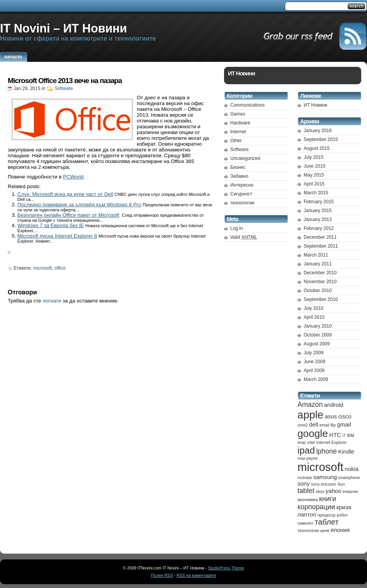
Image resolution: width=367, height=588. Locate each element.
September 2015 (321, 139)
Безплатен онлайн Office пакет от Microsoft (68, 215)
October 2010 (318, 291)
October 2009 (318, 335)
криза (344, 507)
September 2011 (321, 246)
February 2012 (319, 228)
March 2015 (316, 193)
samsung (325, 477)
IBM (351, 435)
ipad (306, 450)
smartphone (349, 478)
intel (311, 442)
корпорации (316, 507)
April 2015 (314, 184)
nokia (352, 469)
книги (328, 499)
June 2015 (314, 166)
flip (333, 425)
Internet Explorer (332, 442)
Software (64, 88)
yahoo (334, 491)
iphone (326, 451)
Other (236, 141)
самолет (305, 523)
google (313, 433)
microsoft (43, 268)
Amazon (310, 404)
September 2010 (321, 299)
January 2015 (318, 211)
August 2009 (317, 344)
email (324, 425)
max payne (308, 458)
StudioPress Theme (226, 568)
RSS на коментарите (196, 575)
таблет (327, 522)
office (60, 268)
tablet (306, 491)
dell (313, 424)
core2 (303, 425)
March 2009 (316, 379)
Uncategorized (245, 158)
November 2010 (320, 282)
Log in (237, 228)
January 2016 (318, 131)
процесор (327, 515)
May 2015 (314, 175)
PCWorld (73, 177)
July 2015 (313, 157)
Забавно (239, 176)
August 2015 (317, 148)
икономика (308, 500)
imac (302, 442)
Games (238, 114)
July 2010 (313, 308)
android (334, 405)
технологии (242, 203)
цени (325, 530)
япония (340, 530)
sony (304, 483)
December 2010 (320, 273)
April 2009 (314, 370)
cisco (345, 416)
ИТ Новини (315, 105)
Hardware (240, 123)
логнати (52, 301)
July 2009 (313, 353)
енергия (350, 491)
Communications (247, 105)
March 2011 (316, 255)
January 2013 (318, 219)
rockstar (305, 478)
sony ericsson (324, 484)
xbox (320, 491)
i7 (344, 435)
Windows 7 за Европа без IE (51, 225)
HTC (335, 435)
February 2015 (319, 202)
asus (331, 416)
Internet (238, 132)
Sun (341, 484)
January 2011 (318, 264)
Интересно (242, 185)
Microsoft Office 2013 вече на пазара (65, 81)
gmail (344, 424)
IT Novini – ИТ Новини (64, 28)
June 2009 (314, 362)
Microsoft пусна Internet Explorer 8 (57, 236)
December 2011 (320, 237)
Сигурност (241, 194)
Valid (244, 237)
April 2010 (314, 317)
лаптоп (307, 514)
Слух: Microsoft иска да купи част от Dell (65, 194)
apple (310, 415)
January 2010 (318, 326)
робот (342, 515)
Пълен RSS (162, 575)
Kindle (346, 451)
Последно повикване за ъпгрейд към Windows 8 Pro (79, 205)
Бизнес (238, 167)
